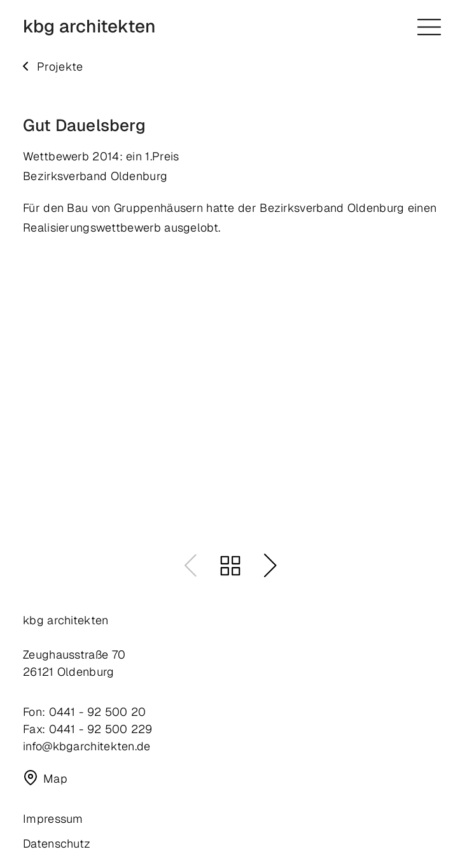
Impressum (53, 819)
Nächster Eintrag (270, 566)
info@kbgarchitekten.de (87, 746)
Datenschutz (57, 843)
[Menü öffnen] (429, 27)
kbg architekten (89, 27)
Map (55, 778)
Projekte (60, 66)
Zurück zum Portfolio (230, 566)
